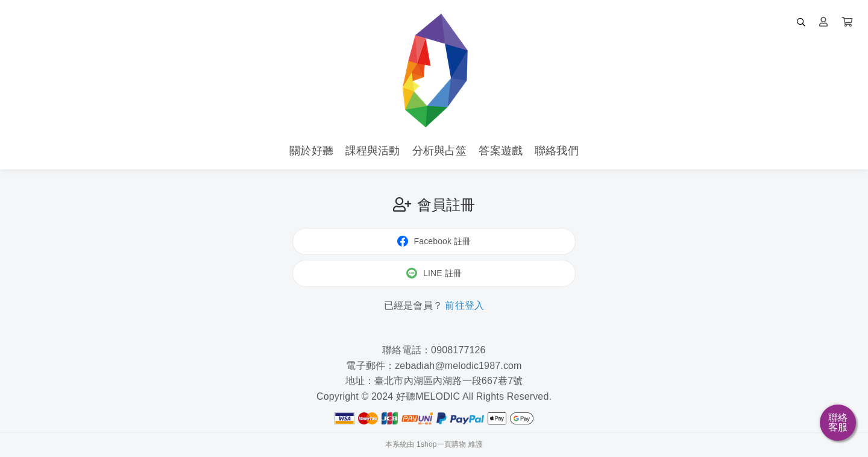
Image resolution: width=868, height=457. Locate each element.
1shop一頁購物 (441, 444)
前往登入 (464, 305)
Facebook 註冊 (434, 241)
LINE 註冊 (434, 273)
